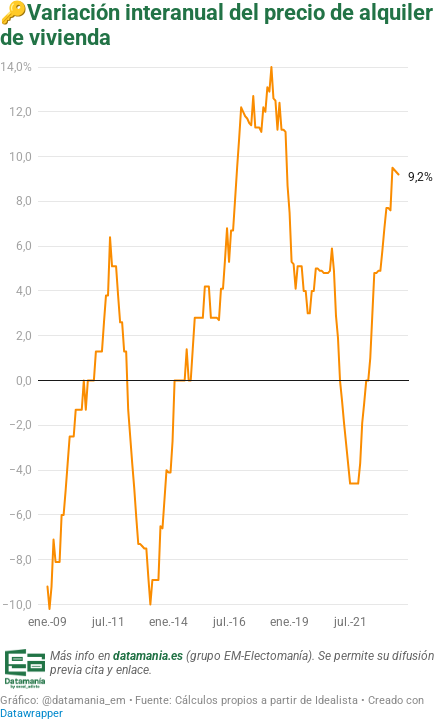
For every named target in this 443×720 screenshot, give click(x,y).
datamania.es (148, 656)
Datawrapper (31, 713)
